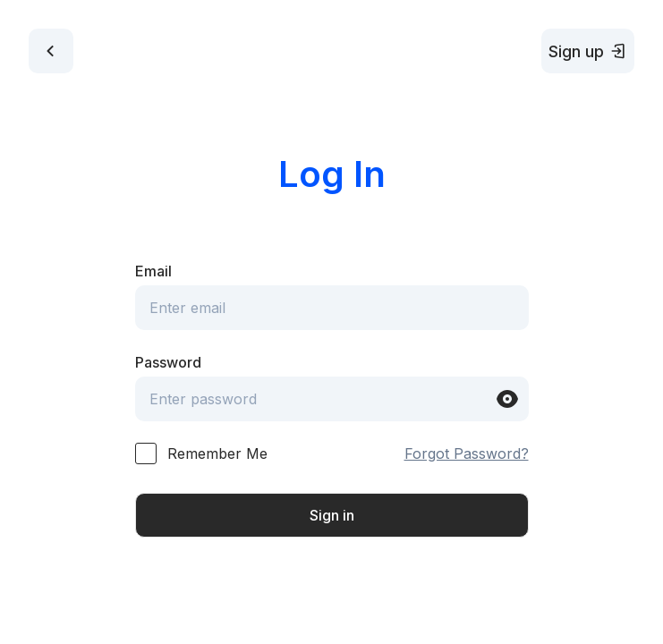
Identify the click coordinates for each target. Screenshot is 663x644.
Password (168, 362)
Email (153, 271)
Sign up (588, 51)
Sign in (332, 515)
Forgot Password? (467, 453)
